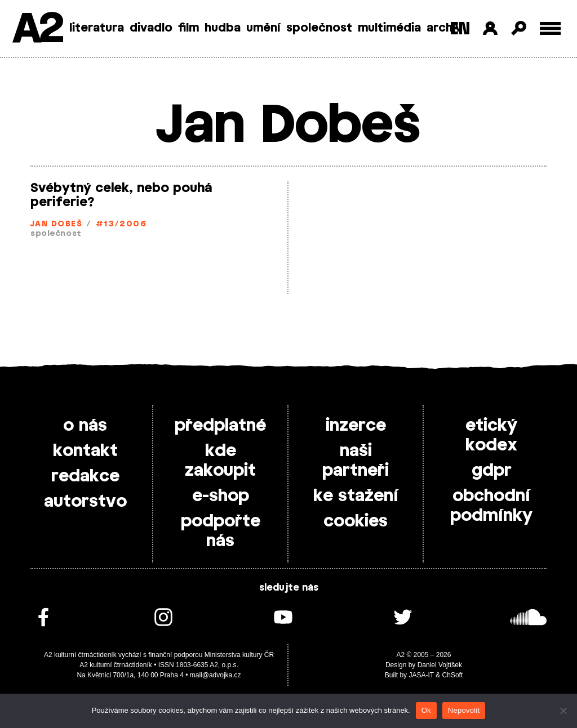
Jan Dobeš (56, 224)
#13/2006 (121, 224)
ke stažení (356, 496)
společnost (319, 28)
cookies (356, 521)
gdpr (492, 471)
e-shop (221, 496)
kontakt (85, 451)
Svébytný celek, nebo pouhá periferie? (121, 195)
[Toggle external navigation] (550, 28)
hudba (223, 28)
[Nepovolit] (563, 711)
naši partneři (356, 461)
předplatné (220, 426)
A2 (37, 30)
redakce (85, 476)
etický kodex (491, 436)
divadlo (151, 28)
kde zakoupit (220, 461)
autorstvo (85, 502)
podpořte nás (221, 531)
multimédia (389, 28)
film (188, 28)
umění (263, 28)
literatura (97, 28)
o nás (85, 426)
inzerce (356, 426)
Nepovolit (464, 710)
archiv (444, 28)
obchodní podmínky (491, 506)
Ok (426, 710)
